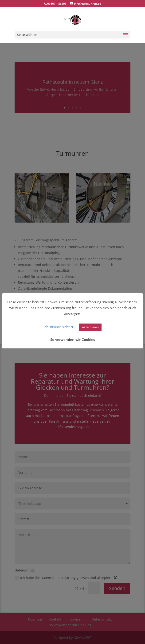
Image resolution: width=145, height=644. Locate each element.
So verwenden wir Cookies (73, 339)
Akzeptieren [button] (90, 327)
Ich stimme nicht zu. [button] (59, 327)
